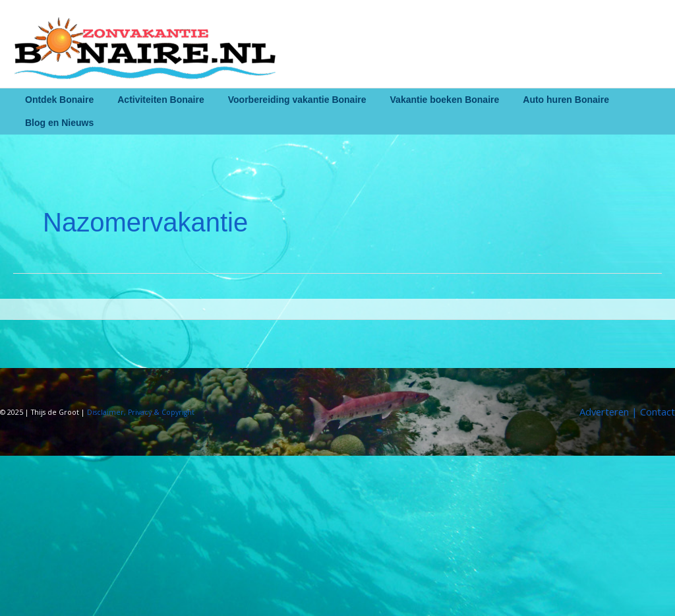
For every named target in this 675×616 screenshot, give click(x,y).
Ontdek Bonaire (57, 100)
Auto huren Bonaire (542, 100)
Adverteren (603, 412)
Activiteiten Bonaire (153, 100)
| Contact (652, 412)
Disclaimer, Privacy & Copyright (142, 412)
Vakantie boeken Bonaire (426, 100)
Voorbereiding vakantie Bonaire (284, 100)
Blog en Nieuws (57, 123)
